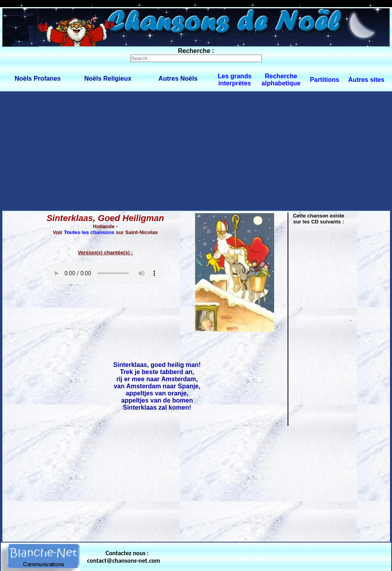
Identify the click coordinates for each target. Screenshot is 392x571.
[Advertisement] (196, 151)
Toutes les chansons (89, 232)
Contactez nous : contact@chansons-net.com (124, 557)
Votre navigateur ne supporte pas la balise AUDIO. (105, 273)
